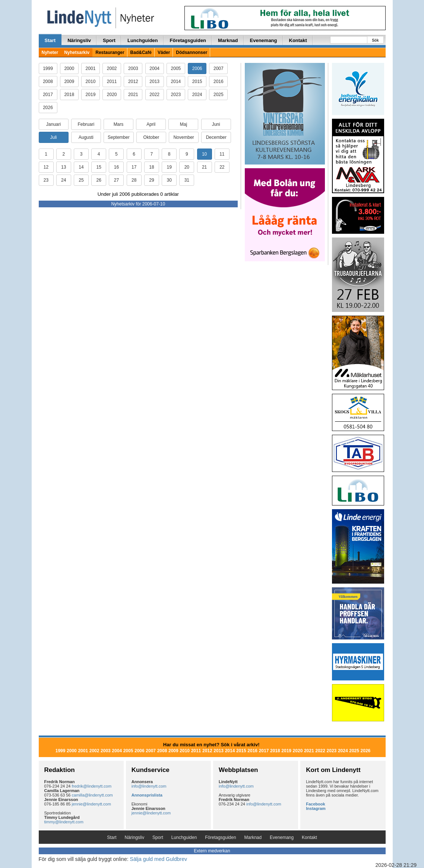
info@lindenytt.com (149, 786)
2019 (91, 95)
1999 (48, 68)
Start (50, 40)
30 (169, 180)
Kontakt (298, 40)
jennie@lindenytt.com (91, 804)
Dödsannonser (192, 52)
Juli (53, 137)
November (183, 137)
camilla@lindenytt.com (92, 795)
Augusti (86, 137)
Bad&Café (141, 52)
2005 (176, 68)
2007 (219, 68)
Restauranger (110, 52)
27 (116, 180)
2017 (48, 95)
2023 (176, 95)
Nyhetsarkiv (77, 52)
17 (134, 167)
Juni (216, 124)
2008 (48, 82)
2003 (133, 68)
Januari (53, 124)
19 (169, 167)
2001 (91, 68)
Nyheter (50, 52)
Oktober (151, 137)
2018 (69, 95)
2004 (154, 68)
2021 (133, 95)
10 (204, 154)
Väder (164, 52)
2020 (112, 95)
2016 (219, 82)
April (151, 124)
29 (151, 180)
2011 (112, 82)
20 (187, 167)
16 (116, 167)
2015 (197, 82)
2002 (112, 68)
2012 (133, 82)
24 (64, 180)
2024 (197, 95)
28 (134, 180)
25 (81, 180)
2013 (154, 82)
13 (64, 167)
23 (46, 180)
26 (99, 180)
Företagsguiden (188, 40)
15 (99, 167)
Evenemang (264, 40)
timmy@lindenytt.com (64, 822)
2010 (91, 82)
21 (204, 167)
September (119, 137)
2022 (154, 95)
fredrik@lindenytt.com (92, 786)
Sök (375, 40)
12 (46, 167)
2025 (219, 95)
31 (187, 180)
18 (151, 167)
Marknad (228, 40)
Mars (119, 124)
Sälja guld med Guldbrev (159, 859)
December (216, 137)
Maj (183, 124)
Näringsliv (79, 40)
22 (222, 167)
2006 (197, 68)
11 (222, 154)
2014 (176, 82)
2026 (48, 108)
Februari (86, 124)
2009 (69, 82)
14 (81, 167)
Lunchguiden (143, 40)
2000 (69, 68)
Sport (109, 40)
